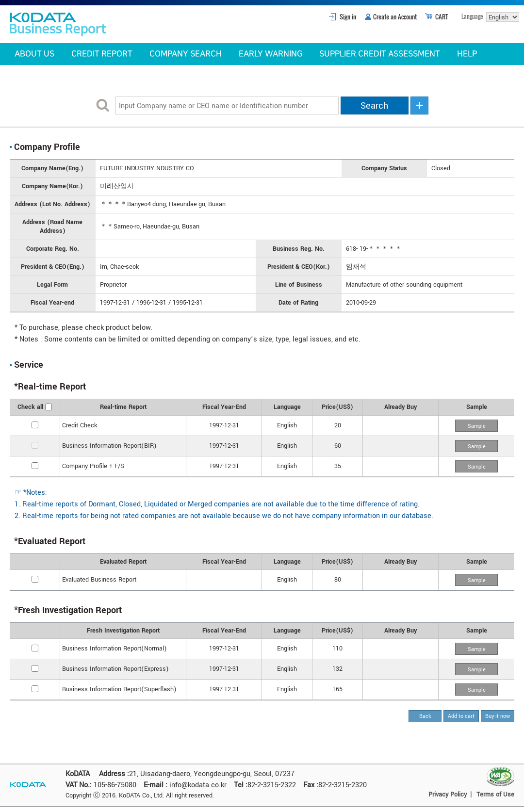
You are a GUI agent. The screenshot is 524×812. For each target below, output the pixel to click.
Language (472, 16)
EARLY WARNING (270, 54)
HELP (467, 54)
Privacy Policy (448, 795)
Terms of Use (495, 795)
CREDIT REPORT (102, 54)
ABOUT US (34, 54)
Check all (30, 407)
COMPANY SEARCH (186, 54)
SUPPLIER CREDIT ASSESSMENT (380, 54)
